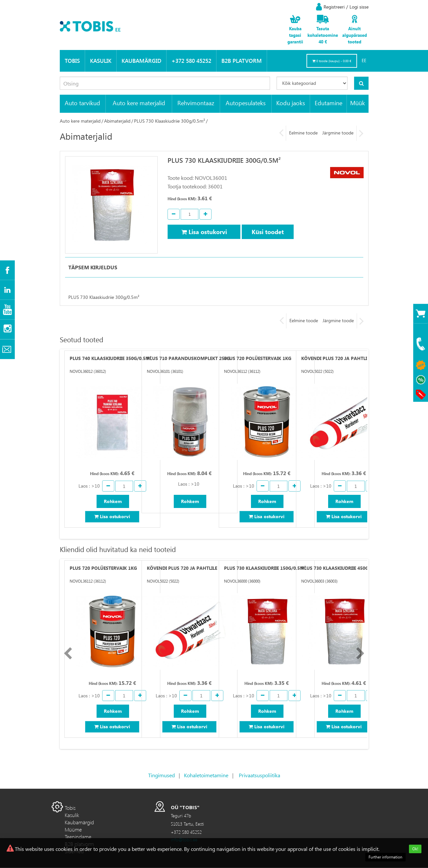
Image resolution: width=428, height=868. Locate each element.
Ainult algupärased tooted (355, 35)
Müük (358, 103)
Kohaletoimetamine (206, 775)
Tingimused (161, 775)
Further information (385, 857)
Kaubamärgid (141, 61)
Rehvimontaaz (196, 103)
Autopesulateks (246, 103)
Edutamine (328, 103)
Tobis (72, 61)
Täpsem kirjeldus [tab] (93, 267)
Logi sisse (359, 7)
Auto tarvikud (82, 103)
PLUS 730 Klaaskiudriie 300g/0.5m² (169, 121)
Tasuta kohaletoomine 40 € (323, 35)
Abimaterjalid (117, 121)
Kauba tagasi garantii (295, 35)
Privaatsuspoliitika (259, 775)
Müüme (73, 830)
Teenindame (78, 837)
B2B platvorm (242, 61)
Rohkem (113, 501)
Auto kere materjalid (139, 103)
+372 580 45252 (191, 61)
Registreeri (334, 7)
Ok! (415, 849)
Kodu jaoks (291, 103)
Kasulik (101, 61)
